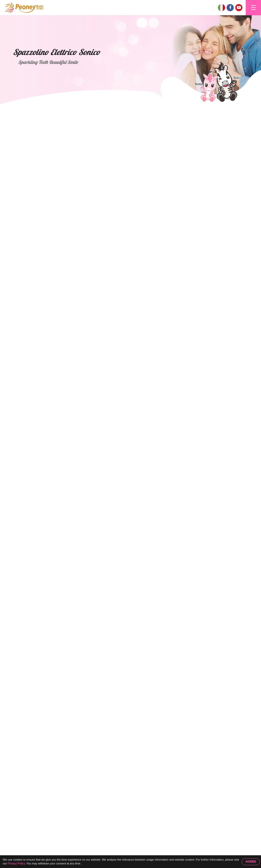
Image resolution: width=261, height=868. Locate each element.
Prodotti (44, 110)
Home (22, 110)
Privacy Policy (16, 863)
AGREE (251, 862)
